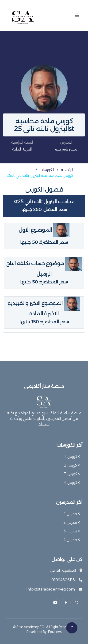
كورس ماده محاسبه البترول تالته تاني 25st (40, 175)
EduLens (55, 632)
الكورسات (47, 170)
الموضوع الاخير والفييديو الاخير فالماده (44, 312)
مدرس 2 (71, 522)
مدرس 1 (71, 514)
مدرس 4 (71, 540)
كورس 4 (71, 483)
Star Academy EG (31, 627)
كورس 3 (71, 474)
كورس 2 (71, 465)
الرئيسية (67, 170)
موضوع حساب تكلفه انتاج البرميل (44, 273)
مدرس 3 (71, 531)
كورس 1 (71, 457)
